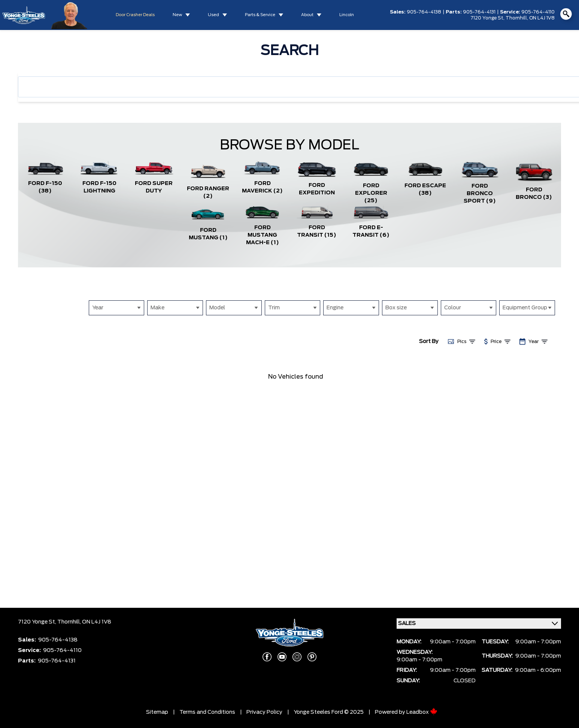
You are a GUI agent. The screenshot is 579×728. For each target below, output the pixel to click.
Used (213, 15)
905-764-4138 (424, 12)
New (177, 15)
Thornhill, (517, 18)
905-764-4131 (479, 12)
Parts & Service (260, 15)
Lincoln (347, 15)
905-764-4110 (538, 12)
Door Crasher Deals (135, 15)
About (307, 15)
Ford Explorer (371, 193)
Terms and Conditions (207, 712)
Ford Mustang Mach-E (263, 235)
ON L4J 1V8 (542, 18)
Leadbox (422, 712)
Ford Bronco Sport (480, 194)
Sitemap (157, 712)
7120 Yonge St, (488, 18)
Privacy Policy (264, 712)
